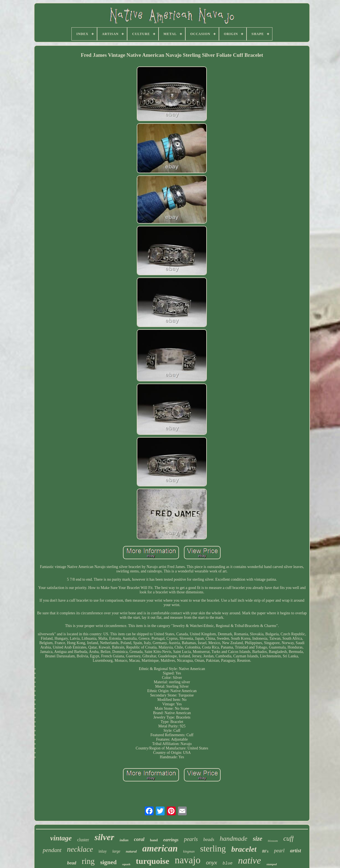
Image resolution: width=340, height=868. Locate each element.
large (116, 851)
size (258, 839)
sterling (213, 849)
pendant (52, 850)
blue (227, 863)
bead (72, 863)
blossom (273, 841)
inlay (103, 851)
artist (296, 850)
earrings (171, 840)
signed (108, 862)
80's (265, 851)
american (160, 848)
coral (139, 839)
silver (104, 837)
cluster (83, 840)
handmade (234, 838)
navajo (188, 860)
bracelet (244, 849)
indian (124, 840)
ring (88, 861)
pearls (191, 839)
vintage (61, 838)
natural (131, 851)
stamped (271, 864)
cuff (288, 838)
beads (209, 839)
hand (154, 840)
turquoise (153, 861)
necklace (80, 849)
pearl (279, 851)
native (249, 860)
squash (126, 864)
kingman (189, 851)
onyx (212, 863)
